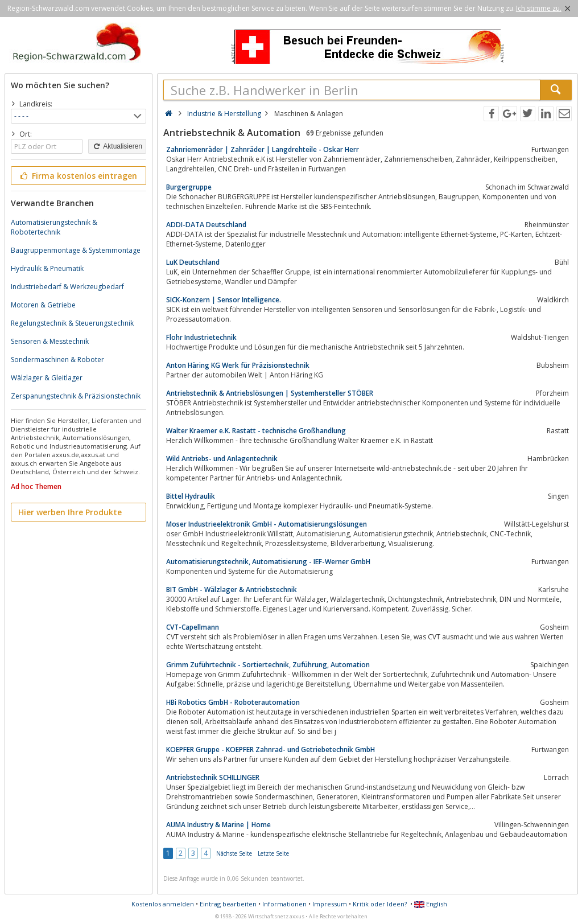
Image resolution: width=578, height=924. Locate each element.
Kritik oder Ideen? (380, 904)
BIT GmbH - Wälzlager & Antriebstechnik (232, 590)
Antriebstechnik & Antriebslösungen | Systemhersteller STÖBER (270, 393)
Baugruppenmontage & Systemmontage (76, 250)
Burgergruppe (189, 187)
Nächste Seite (234, 853)
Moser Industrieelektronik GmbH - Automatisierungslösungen (267, 524)
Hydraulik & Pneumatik (47, 268)
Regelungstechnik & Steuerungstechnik (72, 323)
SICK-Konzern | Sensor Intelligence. (224, 300)
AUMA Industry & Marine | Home (218, 825)
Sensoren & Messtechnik (50, 341)
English (431, 904)
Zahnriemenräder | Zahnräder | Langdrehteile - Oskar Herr (263, 149)
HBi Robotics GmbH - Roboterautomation (233, 702)
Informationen (284, 904)
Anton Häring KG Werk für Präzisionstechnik (238, 365)
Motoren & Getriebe (43, 305)
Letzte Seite (273, 853)
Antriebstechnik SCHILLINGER (213, 777)
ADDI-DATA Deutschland (206, 225)
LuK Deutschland (193, 262)
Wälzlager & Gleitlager (47, 378)
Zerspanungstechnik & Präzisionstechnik (76, 396)
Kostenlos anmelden (163, 904)
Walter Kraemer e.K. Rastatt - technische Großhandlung (256, 431)
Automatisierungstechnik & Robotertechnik (54, 227)
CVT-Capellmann (193, 627)
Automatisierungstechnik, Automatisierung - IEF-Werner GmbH (268, 562)
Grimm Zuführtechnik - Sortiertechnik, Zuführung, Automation (268, 665)
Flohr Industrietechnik (201, 337)
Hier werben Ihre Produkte (70, 512)
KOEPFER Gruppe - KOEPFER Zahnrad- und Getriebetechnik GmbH (271, 750)
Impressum (330, 904)
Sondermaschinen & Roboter (57, 360)
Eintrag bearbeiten (228, 904)
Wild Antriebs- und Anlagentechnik (222, 459)
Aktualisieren (117, 146)
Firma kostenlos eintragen (78, 176)
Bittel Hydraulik (191, 496)
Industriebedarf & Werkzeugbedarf (67, 287)
